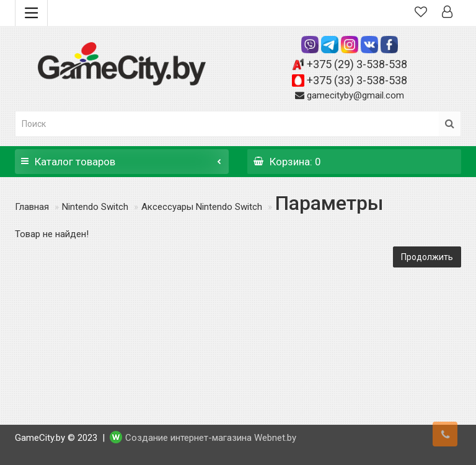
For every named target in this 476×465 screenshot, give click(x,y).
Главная (32, 207)
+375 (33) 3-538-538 (357, 80)
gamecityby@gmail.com (355, 95)
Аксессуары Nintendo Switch (202, 207)
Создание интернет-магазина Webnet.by (211, 438)
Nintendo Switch (95, 207)
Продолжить (427, 257)
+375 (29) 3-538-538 (357, 64)
